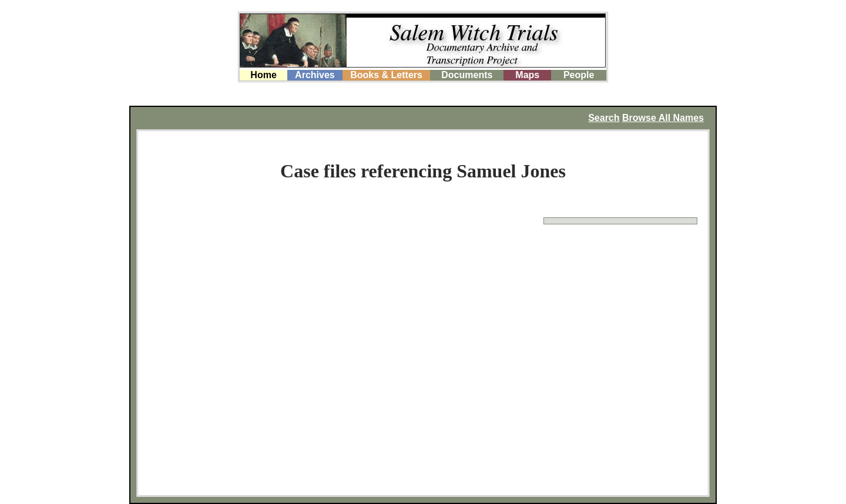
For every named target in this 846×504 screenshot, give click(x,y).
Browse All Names (663, 118)
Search (604, 118)
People (579, 75)
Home (263, 75)
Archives (315, 75)
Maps (527, 75)
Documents (467, 75)
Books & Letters (386, 75)
